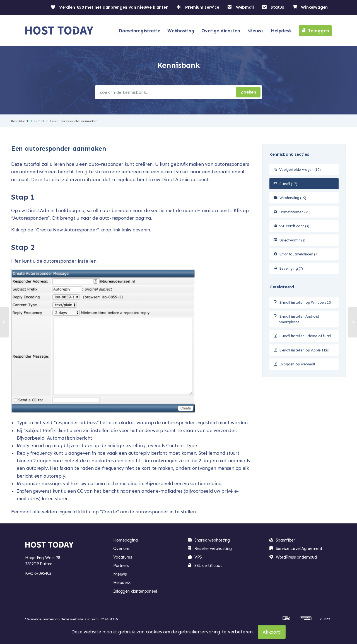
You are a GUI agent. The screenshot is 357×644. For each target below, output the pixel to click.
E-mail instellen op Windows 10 (305, 302)
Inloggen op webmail (297, 364)
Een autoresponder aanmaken (74, 121)
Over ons (122, 549)
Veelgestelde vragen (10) (300, 170)
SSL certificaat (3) (294, 226)
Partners (121, 566)
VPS (198, 557)
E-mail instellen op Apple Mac (304, 350)
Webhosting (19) (293, 198)
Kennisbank (20, 121)
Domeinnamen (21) (295, 212)
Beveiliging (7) (291, 268)
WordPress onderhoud (296, 557)
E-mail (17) (288, 184)
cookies (154, 632)
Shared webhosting (212, 540)
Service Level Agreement (299, 549)
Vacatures (123, 557)
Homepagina (126, 540)
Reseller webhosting (213, 549)
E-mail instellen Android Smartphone (299, 319)
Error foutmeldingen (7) (299, 254)
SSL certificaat (208, 566)
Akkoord (272, 632)
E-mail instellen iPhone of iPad (305, 336)
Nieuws (120, 574)
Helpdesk (122, 583)
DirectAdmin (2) (292, 240)
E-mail (39, 121)
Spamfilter (285, 540)
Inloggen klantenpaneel (135, 591)
